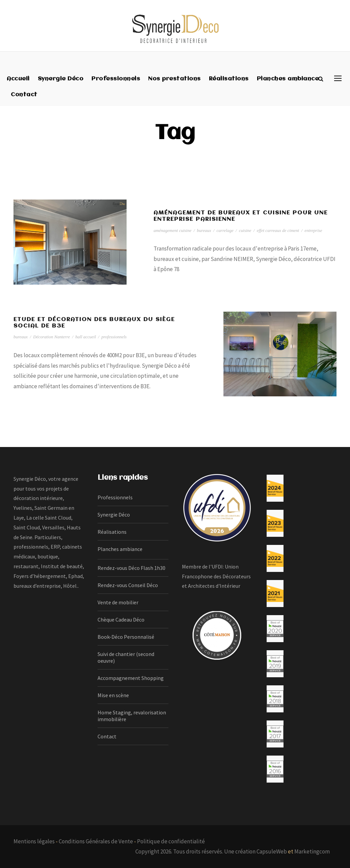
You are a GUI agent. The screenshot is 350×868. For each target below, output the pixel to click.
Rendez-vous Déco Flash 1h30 (131, 568)
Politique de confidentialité (171, 841)
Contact (24, 95)
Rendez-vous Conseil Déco (128, 585)
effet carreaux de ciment (278, 230)
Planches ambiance (288, 79)
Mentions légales (34, 841)
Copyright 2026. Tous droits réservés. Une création (196, 851)
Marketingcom (312, 851)
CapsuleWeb (272, 851)
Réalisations (229, 79)
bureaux (204, 230)
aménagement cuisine (172, 230)
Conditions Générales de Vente (96, 841)
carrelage (225, 230)
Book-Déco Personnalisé (126, 637)
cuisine (245, 230)
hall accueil (86, 337)
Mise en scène (113, 695)
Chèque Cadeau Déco (121, 620)
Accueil (18, 79)
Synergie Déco (61, 79)
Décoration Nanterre (51, 337)
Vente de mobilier (118, 602)
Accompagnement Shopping (131, 678)
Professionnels (116, 79)
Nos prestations (174, 79)
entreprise (313, 230)
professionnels (114, 337)
